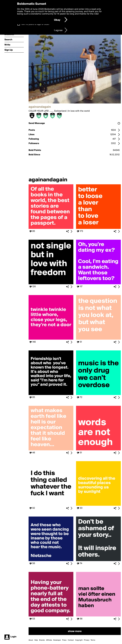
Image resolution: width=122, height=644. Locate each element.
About (31, 640)
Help (36, 640)
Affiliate (49, 640)
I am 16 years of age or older (35, 24)
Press (64, 640)
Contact (71, 640)
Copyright (79, 640)
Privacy (87, 640)
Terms (93, 640)
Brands (42, 640)
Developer (57, 640)
